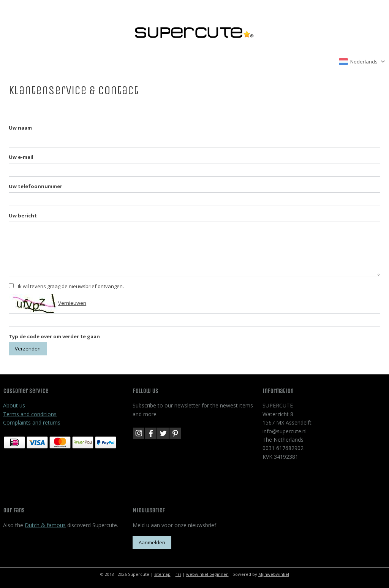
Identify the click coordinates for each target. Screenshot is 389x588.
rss (178, 574)
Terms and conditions (30, 414)
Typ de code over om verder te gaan (54, 336)
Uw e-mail (21, 157)
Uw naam (20, 128)
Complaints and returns (32, 422)
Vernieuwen (72, 303)
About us (14, 405)
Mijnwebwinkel (274, 574)
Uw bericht (23, 216)
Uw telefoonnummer (36, 186)
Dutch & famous (45, 525)
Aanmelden (152, 542)
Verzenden (28, 349)
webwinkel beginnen (207, 574)
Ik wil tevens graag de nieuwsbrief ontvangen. (71, 286)
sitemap (162, 574)
